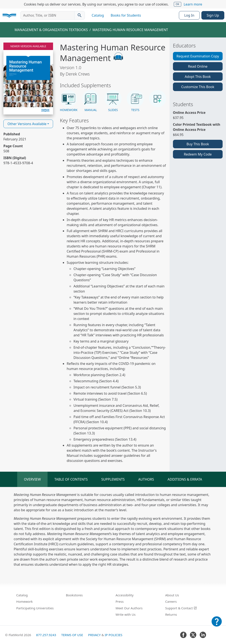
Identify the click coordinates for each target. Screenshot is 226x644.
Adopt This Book (198, 77)
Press (120, 601)
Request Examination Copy (198, 56)
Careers (171, 601)
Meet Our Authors (129, 608)
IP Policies (113, 635)
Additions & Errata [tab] (185, 479)
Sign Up (213, 15)
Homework (25, 601)
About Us (172, 595)
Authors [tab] (146, 479)
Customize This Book (198, 87)
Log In (189, 15)
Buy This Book (198, 144)
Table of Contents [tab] (71, 479)
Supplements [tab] (113, 479)
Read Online (198, 66)
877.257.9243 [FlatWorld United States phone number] (46, 635)
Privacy (94, 635)
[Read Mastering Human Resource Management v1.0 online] (28, 79)
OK (178, 4)
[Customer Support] (217, 624)
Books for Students (126, 15)
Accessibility (125, 595)
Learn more (193, 4)
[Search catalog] (80, 15)
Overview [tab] (32, 479)
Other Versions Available (27, 124)
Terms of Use (72, 635)
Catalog (98, 15)
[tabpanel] (113, 530)
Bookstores (74, 595)
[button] (68, 101)
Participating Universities (35, 608)
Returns (171, 614)
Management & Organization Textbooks (51, 30)
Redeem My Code (198, 154)
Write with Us (126, 614)
